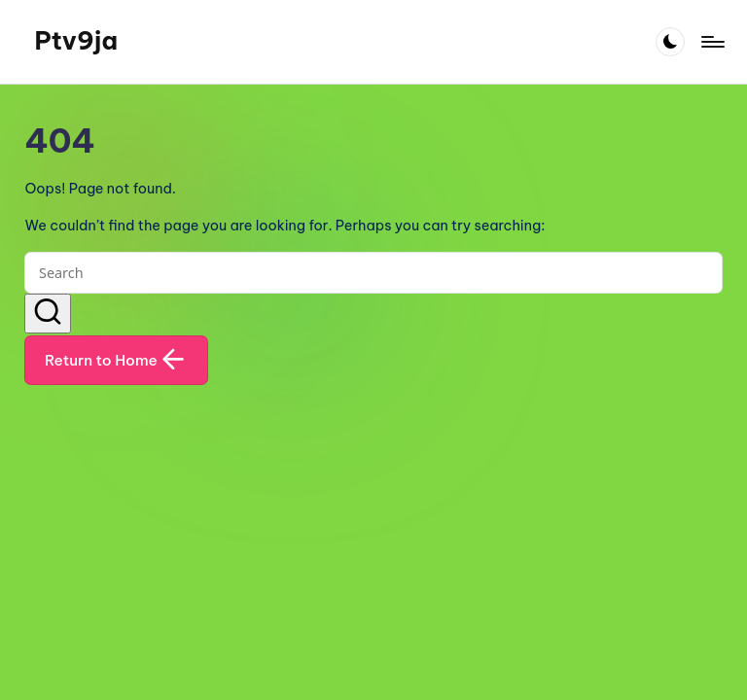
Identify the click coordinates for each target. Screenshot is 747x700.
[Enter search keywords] (373, 272)
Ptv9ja (75, 41)
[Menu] (711, 42)
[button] (48, 314)
